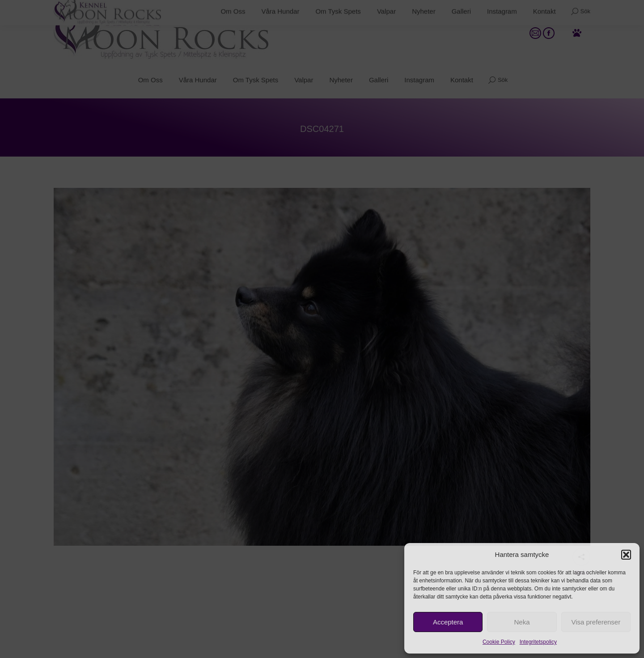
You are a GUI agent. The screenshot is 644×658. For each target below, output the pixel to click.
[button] (626, 555)
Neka (522, 622)
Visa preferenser (596, 622)
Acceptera (448, 622)
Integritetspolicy (538, 642)
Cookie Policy (499, 642)
